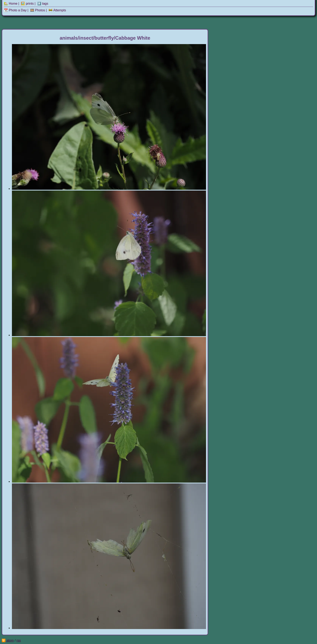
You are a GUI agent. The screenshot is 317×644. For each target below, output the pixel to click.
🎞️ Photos (38, 10)
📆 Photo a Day (15, 10)
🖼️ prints (27, 4)
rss (18, 640)
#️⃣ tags (43, 4)
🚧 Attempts (57, 10)
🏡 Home (11, 4)
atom (10, 640)
